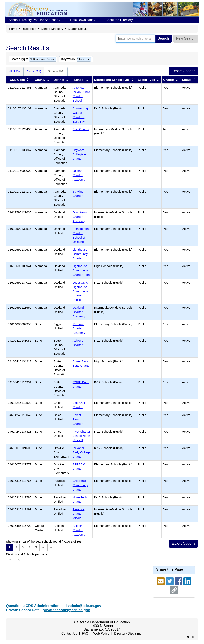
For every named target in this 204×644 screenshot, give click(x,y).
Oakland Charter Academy (79, 312)
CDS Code (17, 80)
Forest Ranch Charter (78, 419)
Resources (29, 29)
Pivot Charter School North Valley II (81, 436)
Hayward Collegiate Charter (79, 154)
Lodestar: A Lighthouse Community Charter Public (80, 291)
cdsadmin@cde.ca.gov (82, 606)
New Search (186, 38)
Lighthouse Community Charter (80, 254)
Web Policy (101, 634)
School (79, 80)
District (59, 80)
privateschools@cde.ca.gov (66, 610)
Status (187, 80)
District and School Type (112, 80)
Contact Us (69, 634)
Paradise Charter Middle (78, 514)
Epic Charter (81, 129)
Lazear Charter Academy (79, 175)
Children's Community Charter (80, 485)
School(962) (56, 71)
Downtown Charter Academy (80, 217)
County (40, 80)
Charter (169, 80)
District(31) (34, 71)
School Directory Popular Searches (34, 20)
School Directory (52, 29)
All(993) (14, 71)
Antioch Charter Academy (79, 530)
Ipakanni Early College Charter (82, 452)
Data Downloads (83, 20)
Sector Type (146, 80)
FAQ (85, 634)
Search (163, 38)
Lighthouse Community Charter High (81, 270)
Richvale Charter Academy (79, 328)
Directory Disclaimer (128, 634)
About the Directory (120, 20)
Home (13, 29)
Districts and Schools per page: (27, 554)
